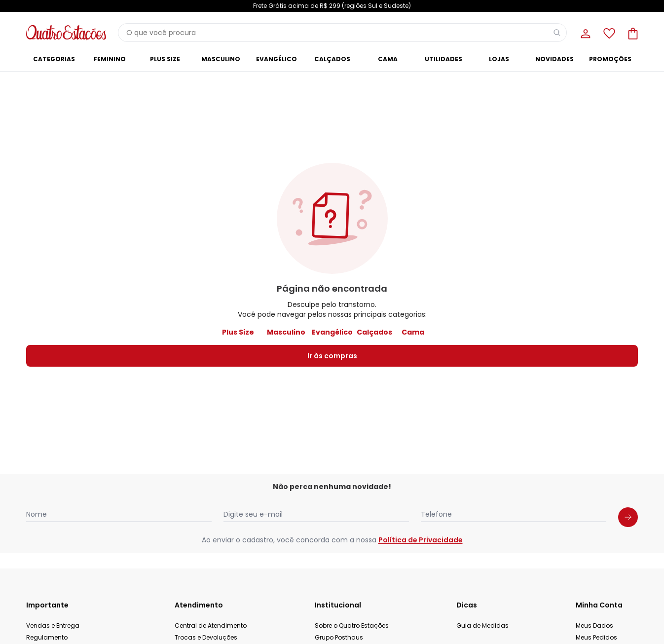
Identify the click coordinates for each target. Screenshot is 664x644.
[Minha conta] (585, 33)
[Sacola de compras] (632, 33)
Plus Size (238, 332)
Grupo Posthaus (339, 637)
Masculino (286, 332)
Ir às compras (332, 356)
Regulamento (47, 637)
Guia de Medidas (482, 625)
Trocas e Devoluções (206, 637)
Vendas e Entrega (53, 625)
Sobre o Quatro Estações (352, 625)
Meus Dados (594, 625)
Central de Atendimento (211, 625)
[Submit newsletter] (628, 517)
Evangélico (332, 332)
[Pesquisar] (557, 33)
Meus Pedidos (596, 637)
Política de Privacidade (421, 540)
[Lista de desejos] (608, 33)
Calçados (374, 332)
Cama (413, 332)
